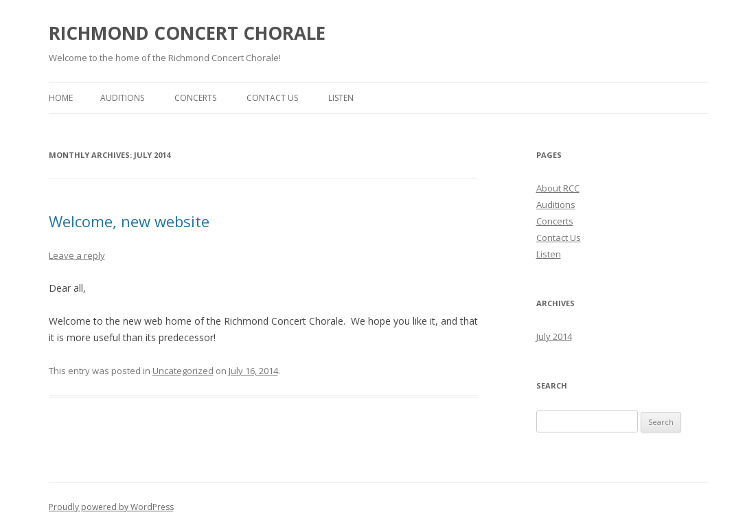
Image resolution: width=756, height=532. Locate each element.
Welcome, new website (129, 221)
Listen (341, 98)
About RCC (558, 188)
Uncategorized (183, 371)
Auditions (122, 98)
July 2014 (554, 336)
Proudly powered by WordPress (111, 507)
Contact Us (272, 98)
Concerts (195, 98)
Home (61, 98)
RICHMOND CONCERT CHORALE (187, 33)
